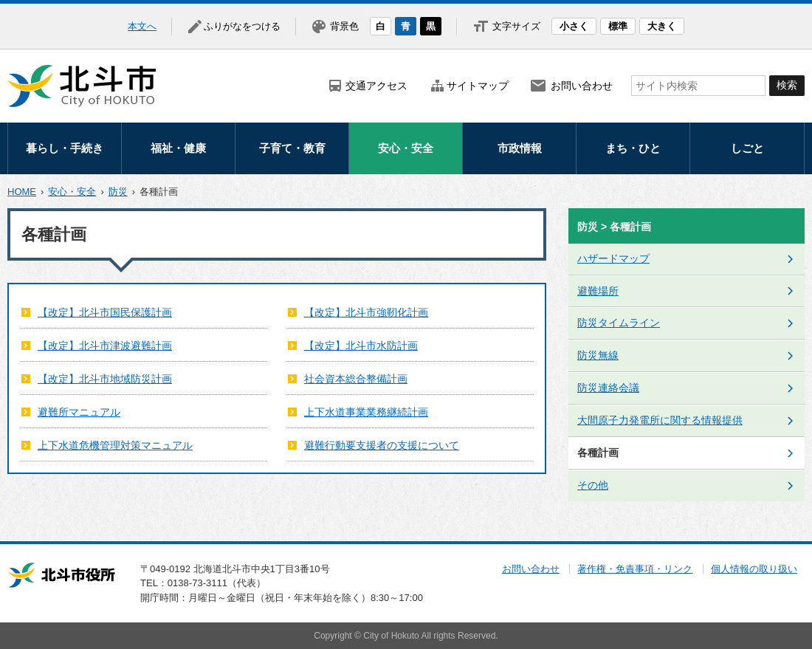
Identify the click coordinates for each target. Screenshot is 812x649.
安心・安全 (406, 148)
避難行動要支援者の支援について (382, 445)
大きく (662, 26)
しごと (747, 148)
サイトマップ (478, 86)
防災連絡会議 (608, 388)
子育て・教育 (292, 148)
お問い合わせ (582, 86)
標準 (618, 26)
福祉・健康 (178, 148)
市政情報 (520, 148)
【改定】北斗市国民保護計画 (105, 312)
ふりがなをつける (242, 26)
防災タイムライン (619, 323)
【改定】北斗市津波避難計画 (105, 346)
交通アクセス (376, 86)
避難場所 (598, 291)
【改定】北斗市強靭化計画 (366, 312)
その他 (593, 485)
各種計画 (598, 453)
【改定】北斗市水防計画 (361, 346)
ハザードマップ (613, 258)
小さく (574, 26)
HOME (22, 192)
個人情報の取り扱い (754, 569)
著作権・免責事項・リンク (635, 569)
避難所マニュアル (79, 412)
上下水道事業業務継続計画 (366, 412)
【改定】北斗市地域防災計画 (105, 379)
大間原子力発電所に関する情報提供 (660, 420)
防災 (118, 192)
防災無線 (598, 355)
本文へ (142, 26)
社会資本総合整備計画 (356, 379)
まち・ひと (633, 148)
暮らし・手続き (65, 148)
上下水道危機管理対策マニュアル (115, 445)
